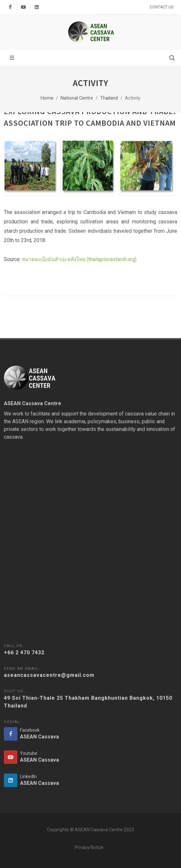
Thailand (109, 98)
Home (47, 98)
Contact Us (162, 7)
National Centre (77, 98)
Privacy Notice (89, 847)
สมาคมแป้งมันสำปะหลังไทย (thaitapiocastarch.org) (79, 259)
